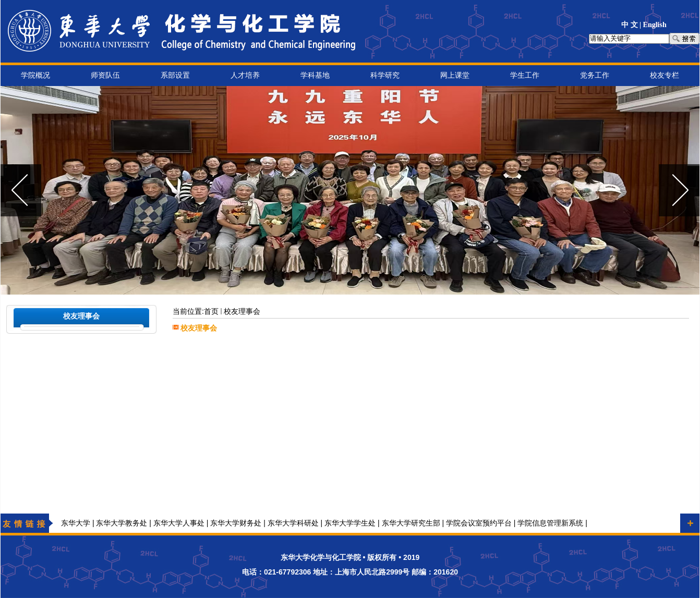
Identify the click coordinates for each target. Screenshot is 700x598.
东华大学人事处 (179, 523)
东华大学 (76, 523)
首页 (211, 312)
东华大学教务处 (122, 523)
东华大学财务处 (236, 523)
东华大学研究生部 (411, 523)
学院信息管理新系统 (550, 523)
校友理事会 (242, 312)
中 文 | (632, 25)
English (655, 25)
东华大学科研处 (293, 523)
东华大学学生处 (350, 523)
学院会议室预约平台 (479, 523)
